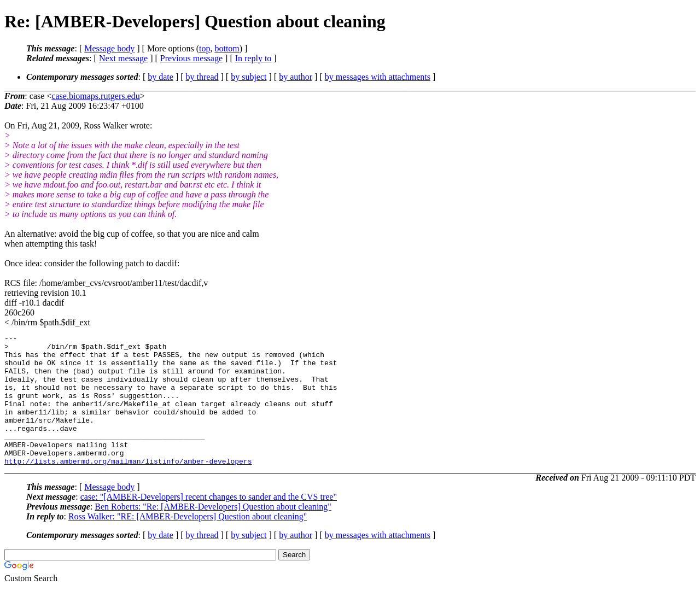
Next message (123, 58)
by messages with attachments (378, 77)
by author (296, 77)
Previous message (191, 58)
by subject (249, 77)
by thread (202, 77)
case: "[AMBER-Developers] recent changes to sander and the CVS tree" (209, 523)
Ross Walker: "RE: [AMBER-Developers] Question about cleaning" (188, 543)
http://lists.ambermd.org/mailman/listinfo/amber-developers (128, 487)
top (205, 48)
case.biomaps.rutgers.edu (95, 96)
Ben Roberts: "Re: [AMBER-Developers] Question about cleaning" (213, 533)
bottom (227, 48)
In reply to (253, 58)
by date (161, 77)
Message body (109, 48)
